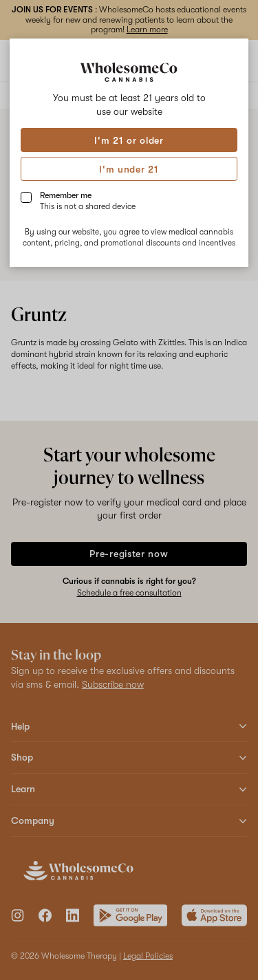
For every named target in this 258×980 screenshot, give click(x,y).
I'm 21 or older (129, 140)
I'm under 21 (129, 169)
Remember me (88, 201)
